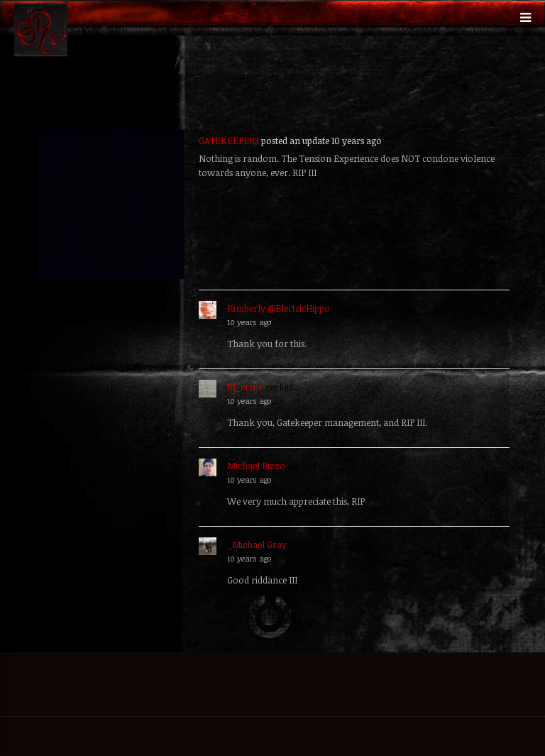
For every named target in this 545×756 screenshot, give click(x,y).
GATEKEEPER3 (229, 141)
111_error (245, 387)
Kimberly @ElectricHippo (279, 308)
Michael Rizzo (256, 466)
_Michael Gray (257, 544)
